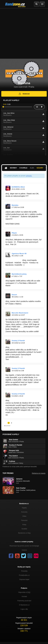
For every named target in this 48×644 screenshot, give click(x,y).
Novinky (13, 168)
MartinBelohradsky (19, 274)
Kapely (24, 508)
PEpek (14, 233)
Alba (32, 168)
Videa (24, 516)
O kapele (23, 168)
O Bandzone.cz (24, 605)
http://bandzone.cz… (14, 260)
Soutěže (24, 529)
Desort (14, 295)
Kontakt (24, 597)
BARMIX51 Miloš (18, 187)
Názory (40, 168)
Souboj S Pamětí (18, 341)
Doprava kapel (24, 579)
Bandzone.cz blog (24, 533)
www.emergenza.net (17, 415)
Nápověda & (24, 592)
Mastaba (15, 205)
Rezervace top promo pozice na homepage (24, 546)
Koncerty (24, 512)
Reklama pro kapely (39, 473)
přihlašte (29, 176)
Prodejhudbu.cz (24, 575)
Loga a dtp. (24, 609)
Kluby (24, 525)
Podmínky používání (24, 601)
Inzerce (24, 550)
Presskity (24, 571)
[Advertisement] (24, 34)
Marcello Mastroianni (20, 313)
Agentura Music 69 (19, 254)
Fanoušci (24, 520)
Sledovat (24, 94)
